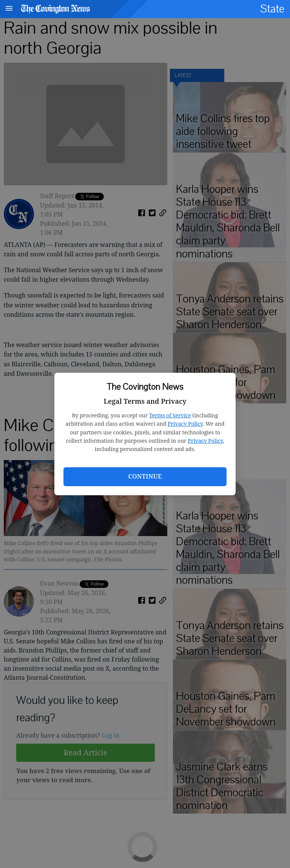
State (272, 9)
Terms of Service (170, 415)
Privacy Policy (185, 424)
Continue (145, 476)
